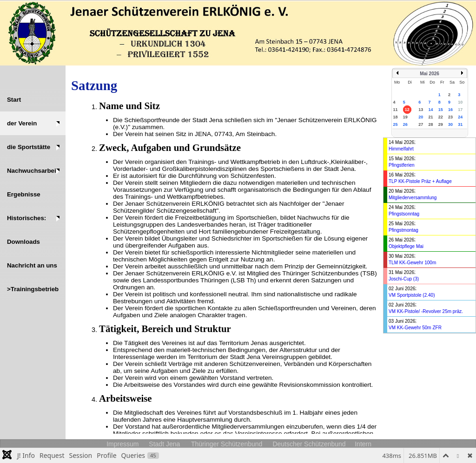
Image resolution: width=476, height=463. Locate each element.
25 (396, 124)
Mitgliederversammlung (413, 198)
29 (441, 124)
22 (441, 117)
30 (450, 124)
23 (450, 117)
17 (460, 110)
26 (405, 124)
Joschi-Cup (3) (404, 279)
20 (421, 117)
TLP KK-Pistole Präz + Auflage (420, 181)
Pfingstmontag (403, 230)
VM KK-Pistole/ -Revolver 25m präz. (426, 311)
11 (396, 110)
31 (460, 124)
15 (441, 110)
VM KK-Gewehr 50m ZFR (415, 328)
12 (407, 110)
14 (430, 110)
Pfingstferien (402, 165)
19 (405, 117)
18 (396, 117)
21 (430, 117)
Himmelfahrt (401, 149)
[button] (33, 123)
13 (421, 110)
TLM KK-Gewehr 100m (412, 263)
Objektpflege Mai (406, 246)
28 (430, 124)
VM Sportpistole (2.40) (412, 295)
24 (460, 117)
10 (460, 102)
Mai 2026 (430, 74)
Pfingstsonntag (404, 214)
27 (421, 124)
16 (450, 110)
